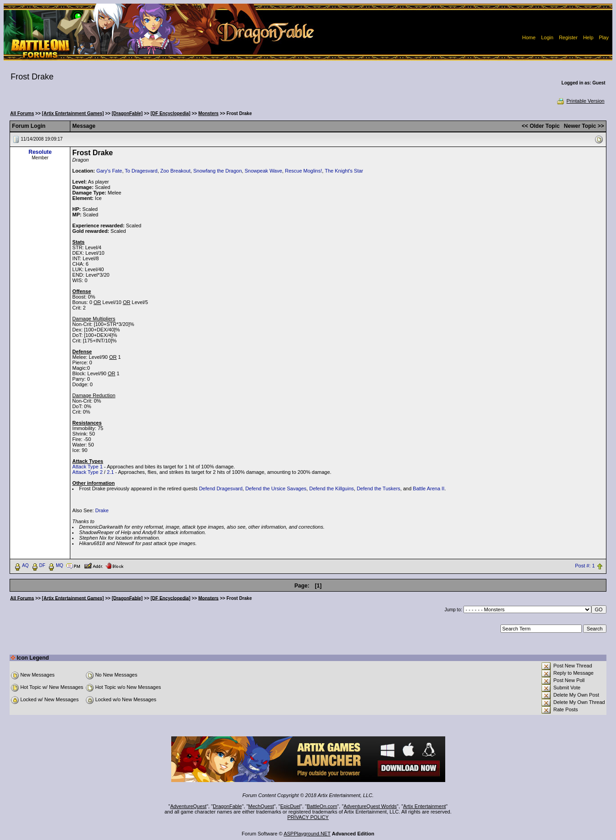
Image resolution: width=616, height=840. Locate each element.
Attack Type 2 (87, 472)
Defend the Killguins (332, 488)
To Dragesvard (141, 171)
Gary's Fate (109, 171)
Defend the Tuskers (378, 488)
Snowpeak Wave (263, 171)
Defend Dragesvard (221, 488)
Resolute (40, 152)
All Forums (22, 113)
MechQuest (261, 806)
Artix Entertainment (425, 806)
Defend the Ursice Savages (276, 488)
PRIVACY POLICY (308, 817)
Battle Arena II (429, 488)
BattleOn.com (322, 806)
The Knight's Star (344, 171)
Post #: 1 (585, 566)
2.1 (110, 472)
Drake (102, 510)
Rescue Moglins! (303, 171)
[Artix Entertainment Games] (73, 113)
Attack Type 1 (87, 467)
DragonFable (227, 806)
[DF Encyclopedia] (171, 113)
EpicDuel (290, 806)
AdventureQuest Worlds (370, 806)
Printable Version (580, 101)
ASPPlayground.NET (307, 834)
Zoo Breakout (175, 171)
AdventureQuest (189, 806)
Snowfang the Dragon (217, 171)
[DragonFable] (127, 113)
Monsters (208, 113)
